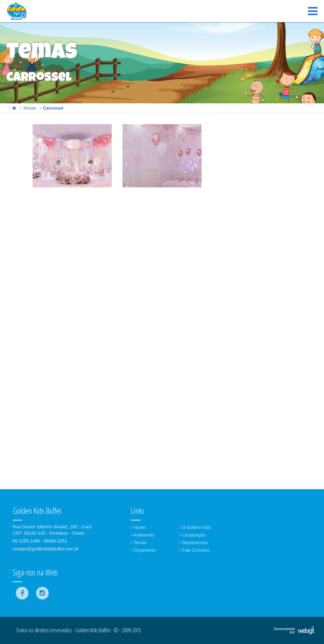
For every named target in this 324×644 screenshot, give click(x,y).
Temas (29, 108)
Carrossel (53, 108)
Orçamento (143, 550)
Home (138, 527)
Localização (192, 535)
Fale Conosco (194, 550)
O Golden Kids (195, 527)
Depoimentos (193, 543)
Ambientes (143, 535)
